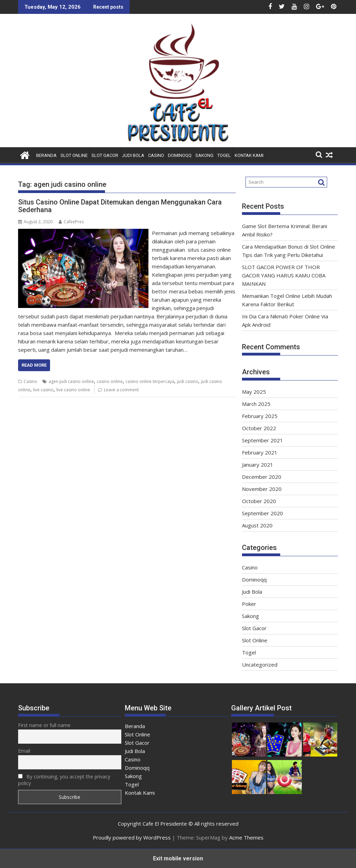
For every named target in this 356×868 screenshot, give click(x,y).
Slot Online (74, 155)
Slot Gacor (105, 155)
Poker (249, 604)
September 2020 (262, 513)
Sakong (204, 155)
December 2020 (262, 477)
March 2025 (256, 404)
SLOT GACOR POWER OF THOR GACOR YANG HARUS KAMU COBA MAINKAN (284, 275)
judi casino (188, 381)
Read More (34, 365)
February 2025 (260, 416)
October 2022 (259, 428)
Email (24, 751)
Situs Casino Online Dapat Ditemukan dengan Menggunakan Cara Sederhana (120, 206)
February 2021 (260, 452)
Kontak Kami (249, 155)
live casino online (73, 390)
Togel (224, 155)
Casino (156, 155)
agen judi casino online (71, 381)
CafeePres (71, 222)
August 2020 (257, 525)
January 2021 (258, 465)
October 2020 (259, 501)
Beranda (46, 155)
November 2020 (262, 489)
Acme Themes (246, 837)
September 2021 (262, 440)
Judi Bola (133, 155)
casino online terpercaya (150, 381)
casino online (110, 381)
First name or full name (44, 725)
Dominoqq (180, 155)
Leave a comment (121, 390)
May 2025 (254, 392)
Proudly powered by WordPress (132, 837)
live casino (43, 390)
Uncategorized (260, 665)
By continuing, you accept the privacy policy (64, 780)
